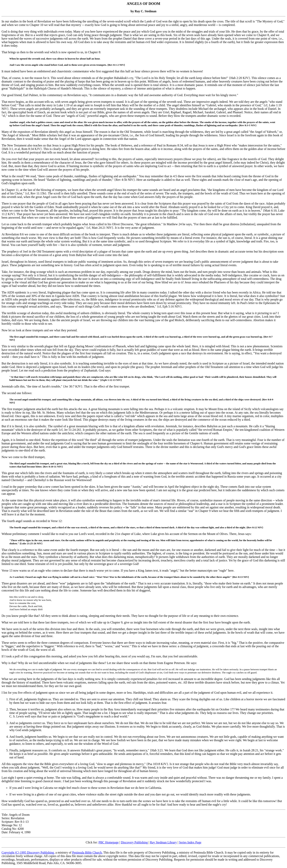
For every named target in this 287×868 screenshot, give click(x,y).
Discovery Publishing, (41, 852)
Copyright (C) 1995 (14, 852)
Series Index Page (190, 842)
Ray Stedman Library (163, 842)
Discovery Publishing (134, 842)
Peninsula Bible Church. (87, 852)
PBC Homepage (109, 842)
